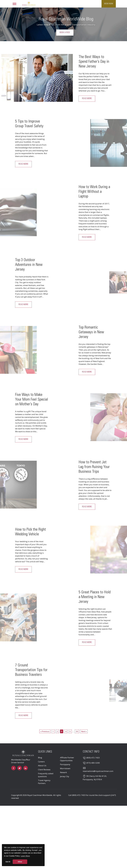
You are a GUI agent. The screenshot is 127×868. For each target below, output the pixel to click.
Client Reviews (44, 770)
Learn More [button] (25, 856)
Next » (84, 732)
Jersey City (65, 776)
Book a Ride (65, 33)
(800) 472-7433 (93, 758)
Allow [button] (20, 862)
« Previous (45, 732)
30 (77, 732)
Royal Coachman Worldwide (40, 795)
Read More (87, 99)
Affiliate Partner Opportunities (67, 759)
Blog (40, 758)
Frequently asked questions (46, 775)
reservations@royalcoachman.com (98, 771)
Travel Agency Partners (44, 782)
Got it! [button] (8, 862)
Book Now (109, 4)
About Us (42, 766)
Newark (63, 772)
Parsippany (65, 764)
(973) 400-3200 (93, 763)
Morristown (65, 768)
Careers (41, 762)
